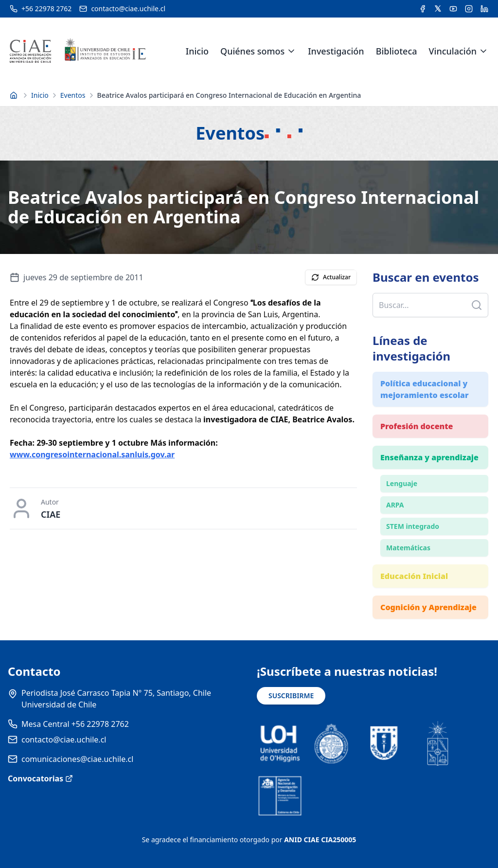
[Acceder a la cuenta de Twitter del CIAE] (438, 9)
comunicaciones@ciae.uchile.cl (77, 759)
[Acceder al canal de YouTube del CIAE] (453, 9)
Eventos (73, 95)
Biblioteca (397, 51)
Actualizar (331, 277)
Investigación (336, 51)
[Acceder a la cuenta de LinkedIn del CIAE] (484, 9)
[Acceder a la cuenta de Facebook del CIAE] (423, 9)
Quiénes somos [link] (252, 51)
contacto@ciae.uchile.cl (64, 740)
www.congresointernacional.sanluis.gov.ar (92, 454)
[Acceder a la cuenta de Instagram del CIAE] (469, 9)
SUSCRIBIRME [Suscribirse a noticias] (291, 696)
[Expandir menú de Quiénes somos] (291, 51)
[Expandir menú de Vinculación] (483, 51)
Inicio (197, 51)
